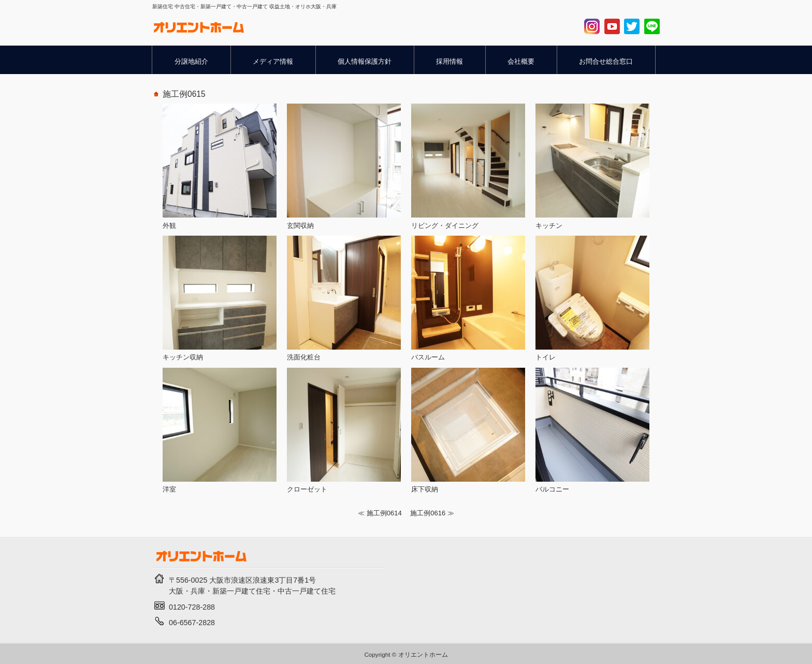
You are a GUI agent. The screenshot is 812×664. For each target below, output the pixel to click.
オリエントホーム (423, 654)
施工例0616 (428, 513)
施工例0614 (384, 513)
